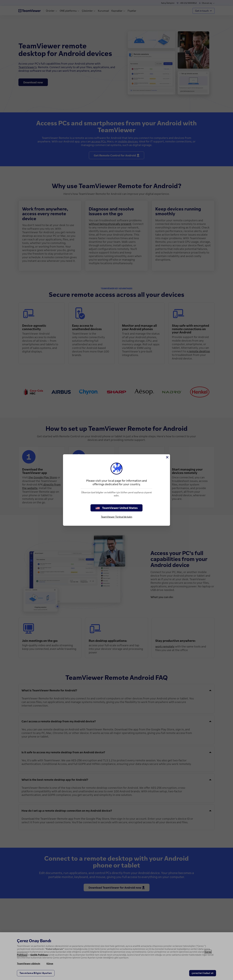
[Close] (167, 457)
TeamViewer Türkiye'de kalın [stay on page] (117, 517)
